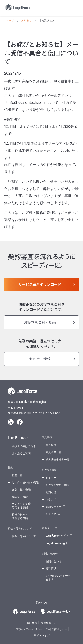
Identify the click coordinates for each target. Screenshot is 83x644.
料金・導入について (24, 536)
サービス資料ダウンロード (40, 284)
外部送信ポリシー (57, 629)
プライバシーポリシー (29, 629)
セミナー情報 (40, 359)
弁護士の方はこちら (24, 446)
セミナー (51, 478)
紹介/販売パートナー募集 (58, 578)
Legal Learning (55, 543)
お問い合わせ (54, 561)
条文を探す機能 (21, 490)
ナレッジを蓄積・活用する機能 (23, 506)
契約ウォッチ (54, 507)
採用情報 (46, 623)
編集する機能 (20, 497)
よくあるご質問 (21, 453)
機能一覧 (17, 475)
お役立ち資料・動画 (40, 322)
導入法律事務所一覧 (58, 460)
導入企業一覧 (54, 452)
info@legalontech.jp (24, 102)
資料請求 (51, 568)
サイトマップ (42, 635)
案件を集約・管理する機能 (20, 516)
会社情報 (32, 623)
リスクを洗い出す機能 (25, 482)
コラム (50, 499)
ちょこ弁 (51, 514)
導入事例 (51, 445)
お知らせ (51, 492)
